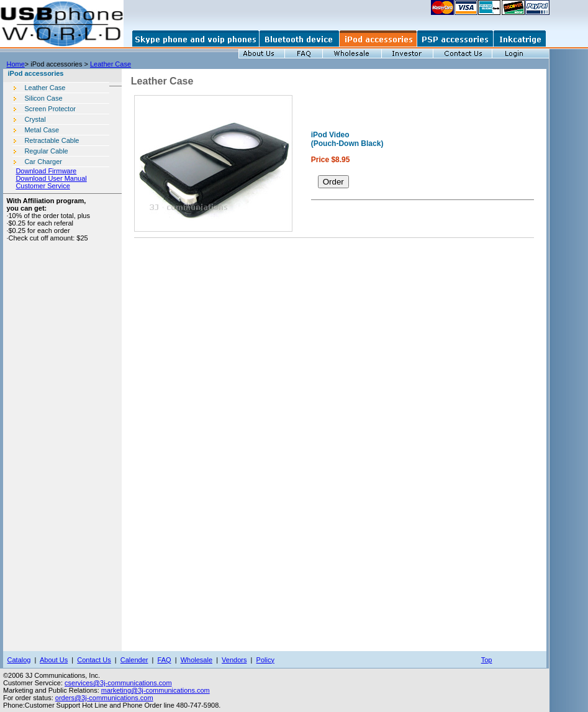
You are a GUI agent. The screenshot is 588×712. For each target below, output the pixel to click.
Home (15, 64)
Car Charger (43, 162)
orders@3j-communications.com (104, 698)
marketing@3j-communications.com (156, 690)
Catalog (19, 660)
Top (487, 660)
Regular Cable (46, 151)
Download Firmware (46, 171)
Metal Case (42, 130)
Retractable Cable (52, 140)
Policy (265, 660)
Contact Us (94, 660)
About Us (54, 660)
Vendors (234, 660)
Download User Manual (51, 178)
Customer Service (43, 186)
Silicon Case (43, 98)
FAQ (165, 660)
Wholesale (197, 660)
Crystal (35, 119)
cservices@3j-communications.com (118, 683)
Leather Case (111, 64)
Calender (134, 660)
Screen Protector (50, 109)
